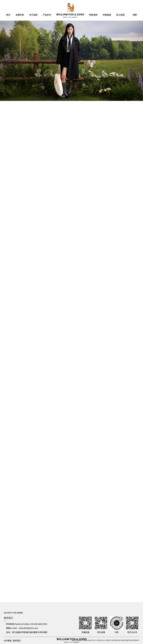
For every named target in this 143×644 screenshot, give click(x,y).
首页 (8, 15)
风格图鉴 (107, 15)
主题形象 (20, 15)
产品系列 (47, 15)
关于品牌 (33, 15)
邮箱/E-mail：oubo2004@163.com (22, 628)
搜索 (135, 15)
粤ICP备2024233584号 (131, 640)
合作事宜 (8, 641)
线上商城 (120, 15)
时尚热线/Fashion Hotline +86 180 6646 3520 (27, 624)
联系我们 (17, 641)
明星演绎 (93, 15)
